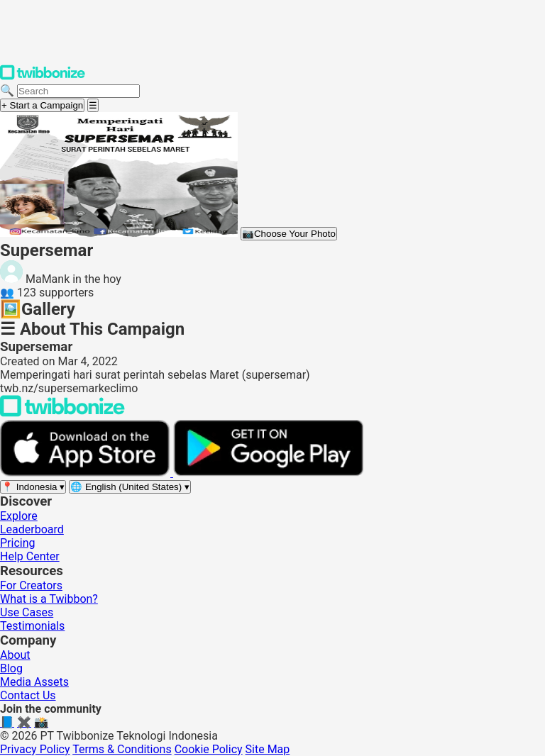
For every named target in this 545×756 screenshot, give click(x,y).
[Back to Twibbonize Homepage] (62, 413)
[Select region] (33, 487)
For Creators (31, 585)
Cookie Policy (209, 749)
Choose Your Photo (289, 234)
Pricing (18, 543)
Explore (19, 516)
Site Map (268, 749)
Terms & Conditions (122, 749)
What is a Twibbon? (49, 599)
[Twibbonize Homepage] (43, 77)
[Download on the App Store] (87, 473)
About (15, 655)
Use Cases (27, 612)
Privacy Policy (35, 749)
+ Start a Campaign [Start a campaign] (42, 105)
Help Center (30, 556)
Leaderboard (32, 529)
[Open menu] (93, 105)
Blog (11, 668)
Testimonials (32, 626)
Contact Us (28, 695)
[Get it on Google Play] (268, 473)
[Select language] (130, 487)
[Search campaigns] (78, 91)
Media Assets (34, 682)
